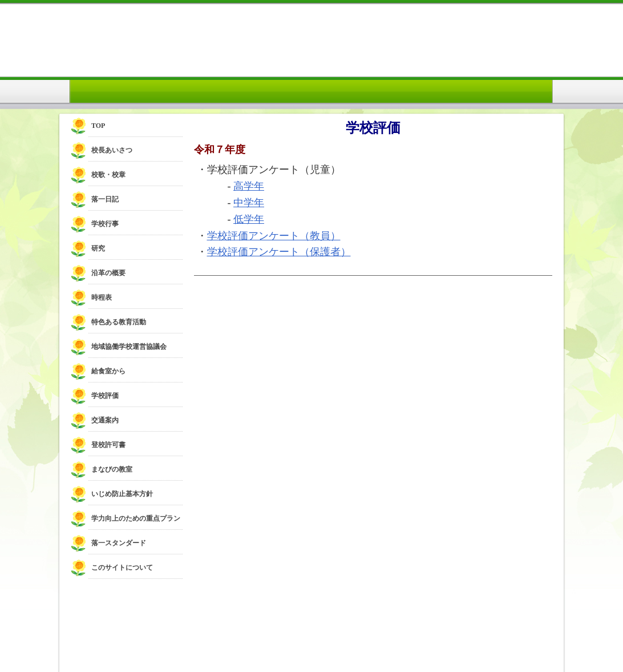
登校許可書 (108, 445)
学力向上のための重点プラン (136, 518)
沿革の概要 (108, 273)
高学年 (249, 186)
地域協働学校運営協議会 (129, 347)
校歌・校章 (108, 175)
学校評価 (105, 396)
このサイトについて (122, 568)
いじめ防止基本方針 (122, 494)
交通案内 (105, 420)
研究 (98, 248)
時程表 (102, 297)
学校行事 (105, 224)
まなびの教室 (112, 469)
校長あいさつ (112, 150)
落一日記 (105, 199)
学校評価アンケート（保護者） (279, 252)
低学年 (249, 219)
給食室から (108, 371)
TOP (98, 126)
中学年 (249, 203)
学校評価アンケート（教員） (274, 236)
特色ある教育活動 (119, 322)
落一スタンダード (119, 543)
